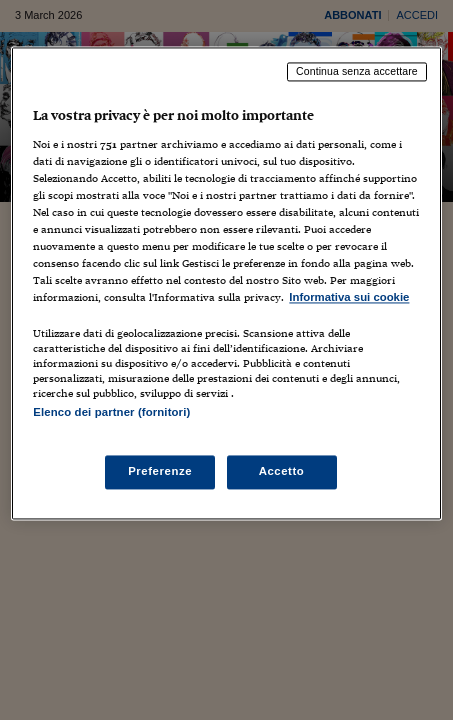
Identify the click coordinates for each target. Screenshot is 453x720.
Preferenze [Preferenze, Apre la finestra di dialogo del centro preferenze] (160, 471)
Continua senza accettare (357, 71)
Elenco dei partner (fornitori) (111, 413)
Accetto (282, 471)
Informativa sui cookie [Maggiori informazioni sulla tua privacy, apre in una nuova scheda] (349, 298)
